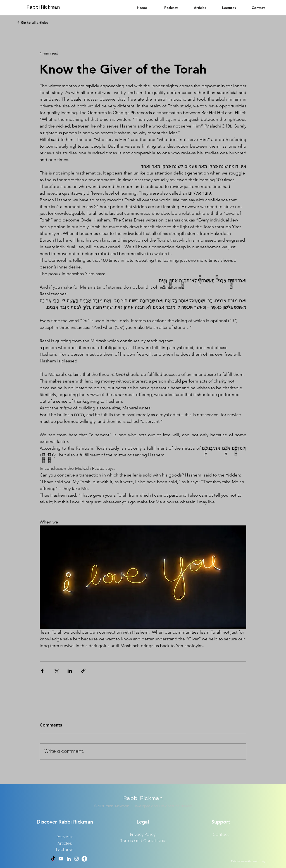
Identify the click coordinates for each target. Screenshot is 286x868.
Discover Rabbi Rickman (65, 822)
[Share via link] (83, 671)
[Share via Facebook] (42, 671)
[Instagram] (77, 859)
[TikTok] (53, 859)
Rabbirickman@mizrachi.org (248, 861)
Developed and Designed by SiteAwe (163, 806)
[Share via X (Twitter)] (56, 671)
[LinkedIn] (69, 859)
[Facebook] (84, 859)
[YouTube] (61, 859)
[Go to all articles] (33, 22)
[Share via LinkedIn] (70, 671)
